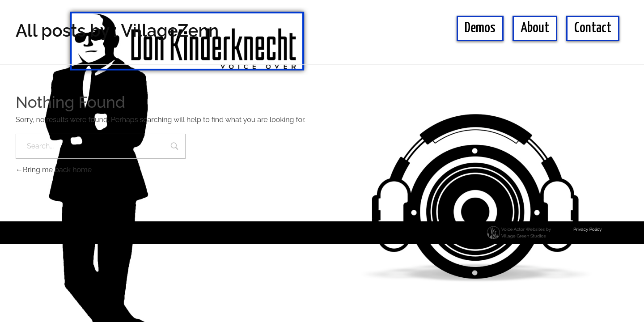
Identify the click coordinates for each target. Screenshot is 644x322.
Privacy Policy (587, 229)
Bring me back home (54, 170)
